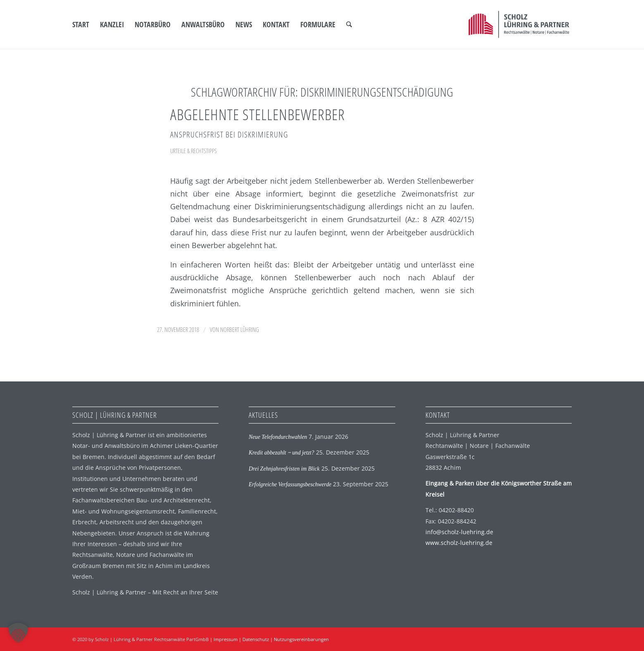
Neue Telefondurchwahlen (278, 437)
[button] (18, 633)
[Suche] (349, 24)
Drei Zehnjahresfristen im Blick (284, 469)
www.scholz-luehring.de (459, 543)
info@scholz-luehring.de (459, 532)
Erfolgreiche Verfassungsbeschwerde (290, 484)
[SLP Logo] (519, 24)
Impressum (226, 639)
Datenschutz (256, 639)
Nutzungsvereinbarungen (301, 639)
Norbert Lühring (240, 329)
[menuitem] (81, 24)
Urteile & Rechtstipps (194, 151)
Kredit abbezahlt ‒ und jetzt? (282, 453)
